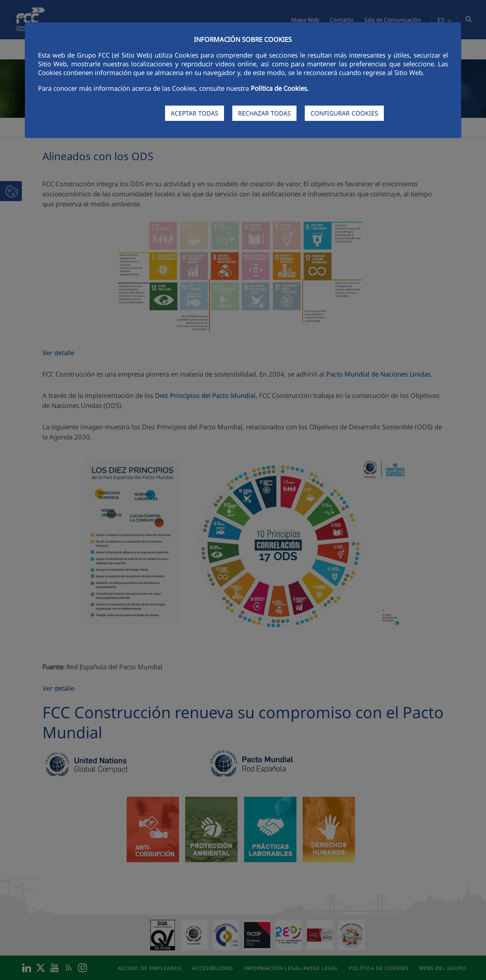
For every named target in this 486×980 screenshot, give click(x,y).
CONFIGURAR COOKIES (344, 113)
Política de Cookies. (280, 88)
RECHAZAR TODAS (264, 113)
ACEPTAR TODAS (195, 113)
